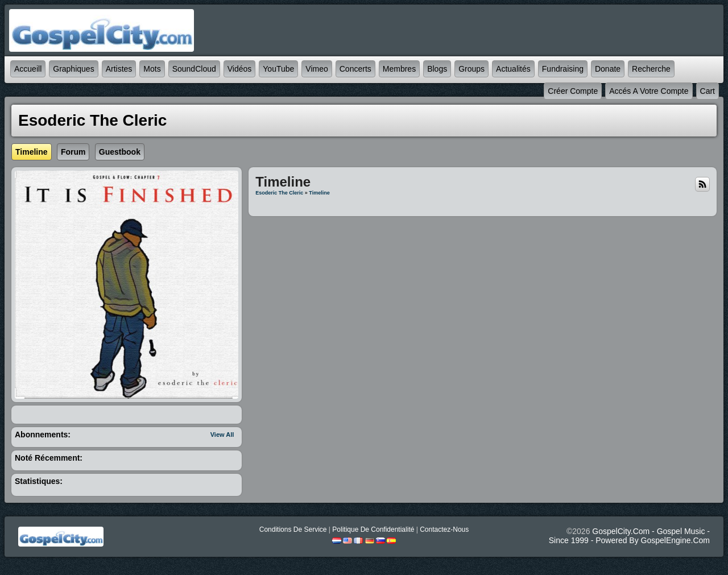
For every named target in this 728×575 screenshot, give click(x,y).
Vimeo (317, 69)
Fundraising (563, 69)
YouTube (278, 69)
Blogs (437, 69)
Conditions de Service (293, 530)
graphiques (73, 69)
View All (222, 435)
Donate (608, 69)
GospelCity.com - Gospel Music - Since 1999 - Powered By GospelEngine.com (629, 536)
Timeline (319, 193)
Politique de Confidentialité (373, 530)
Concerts (355, 69)
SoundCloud (194, 69)
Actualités (513, 69)
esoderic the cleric (279, 193)
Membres (399, 69)
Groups (471, 69)
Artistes (119, 69)
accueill (28, 69)
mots (152, 69)
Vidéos (240, 69)
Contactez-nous (444, 530)
